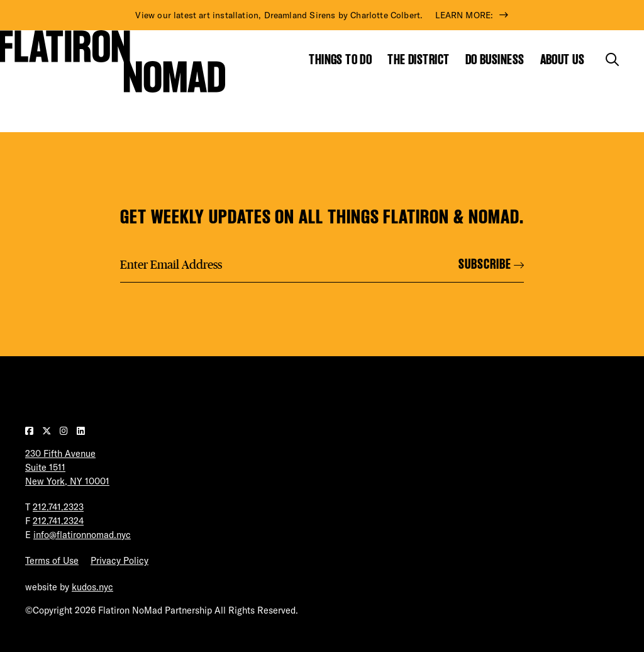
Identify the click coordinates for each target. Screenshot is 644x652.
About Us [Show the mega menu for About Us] (563, 59)
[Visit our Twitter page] (48, 431)
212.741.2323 (58, 507)
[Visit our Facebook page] (31, 431)
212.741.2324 (58, 521)
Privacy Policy (119, 561)
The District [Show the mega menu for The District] (418, 59)
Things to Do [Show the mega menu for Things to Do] (340, 59)
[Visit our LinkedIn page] (81, 431)
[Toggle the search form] (612, 59)
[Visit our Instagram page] (65, 431)
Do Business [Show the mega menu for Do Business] (495, 59)
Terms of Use (52, 561)
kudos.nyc (92, 587)
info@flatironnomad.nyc (82, 535)
